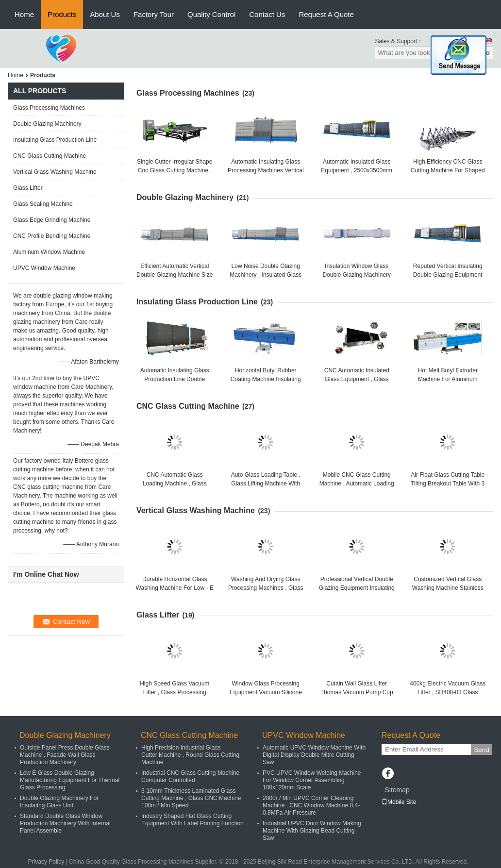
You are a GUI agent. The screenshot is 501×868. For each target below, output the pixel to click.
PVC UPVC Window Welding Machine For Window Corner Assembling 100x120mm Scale (312, 780)
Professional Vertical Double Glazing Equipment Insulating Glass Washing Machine (357, 588)
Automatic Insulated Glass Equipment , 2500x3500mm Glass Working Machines (357, 170)
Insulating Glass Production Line (55, 140)
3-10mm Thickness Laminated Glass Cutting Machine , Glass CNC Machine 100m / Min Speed (191, 798)
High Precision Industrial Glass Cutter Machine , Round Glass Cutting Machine (190, 755)
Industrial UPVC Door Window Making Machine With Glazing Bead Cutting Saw (312, 831)
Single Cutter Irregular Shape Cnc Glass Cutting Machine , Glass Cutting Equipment (175, 170)
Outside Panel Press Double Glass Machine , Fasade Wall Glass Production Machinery (65, 755)
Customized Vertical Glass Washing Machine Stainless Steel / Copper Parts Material (448, 588)
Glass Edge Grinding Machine (52, 220)
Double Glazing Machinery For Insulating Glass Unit (59, 802)
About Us (105, 14)
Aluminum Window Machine (49, 252)
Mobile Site (399, 802)
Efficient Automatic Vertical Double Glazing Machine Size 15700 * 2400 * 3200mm (175, 275)
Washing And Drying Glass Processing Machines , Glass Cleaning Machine (266, 588)
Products (62, 14)
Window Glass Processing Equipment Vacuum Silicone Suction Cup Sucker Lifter (266, 692)
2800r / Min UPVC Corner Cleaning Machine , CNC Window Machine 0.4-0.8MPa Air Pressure (311, 805)
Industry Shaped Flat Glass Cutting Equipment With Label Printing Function (192, 820)
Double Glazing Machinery (47, 124)
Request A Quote (326, 14)
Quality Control (211, 14)
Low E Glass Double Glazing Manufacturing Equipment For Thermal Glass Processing (70, 780)
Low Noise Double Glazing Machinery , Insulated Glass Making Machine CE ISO (266, 275)
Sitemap (397, 790)
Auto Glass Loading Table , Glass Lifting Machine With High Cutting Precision (266, 484)
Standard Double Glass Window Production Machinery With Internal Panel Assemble (65, 823)
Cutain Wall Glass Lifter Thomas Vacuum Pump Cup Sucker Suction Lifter (357, 692)
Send (481, 750)
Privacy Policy (46, 862)
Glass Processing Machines (49, 108)
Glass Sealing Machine (43, 204)
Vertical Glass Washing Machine (55, 172)
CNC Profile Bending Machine (52, 236)
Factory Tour (154, 14)
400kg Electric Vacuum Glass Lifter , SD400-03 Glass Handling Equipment (448, 692)
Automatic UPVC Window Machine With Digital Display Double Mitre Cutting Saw (314, 755)
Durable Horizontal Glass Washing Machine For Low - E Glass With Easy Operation (175, 588)
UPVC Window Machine (44, 268)
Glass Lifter (28, 188)
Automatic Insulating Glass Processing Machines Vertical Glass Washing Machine (266, 170)
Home (24, 14)
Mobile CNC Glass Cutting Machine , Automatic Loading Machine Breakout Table (357, 484)
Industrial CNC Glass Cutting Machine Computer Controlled (190, 776)
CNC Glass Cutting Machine (50, 156)
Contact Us (267, 14)
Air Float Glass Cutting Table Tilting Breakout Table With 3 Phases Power (448, 484)
